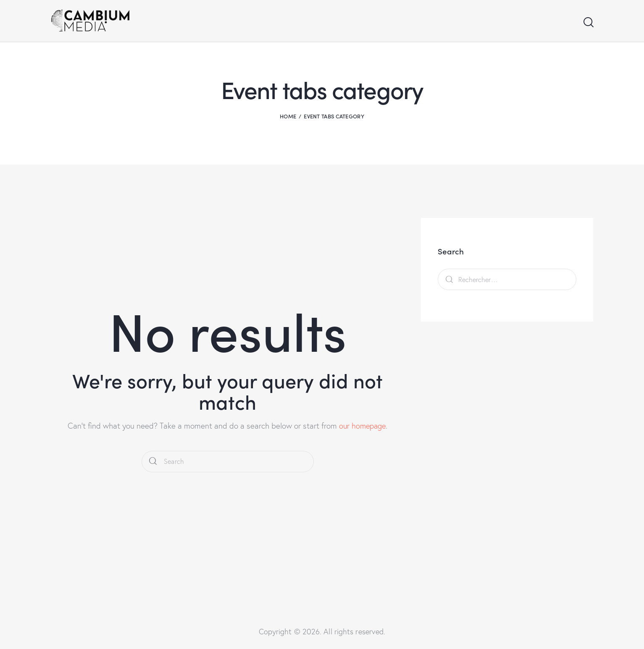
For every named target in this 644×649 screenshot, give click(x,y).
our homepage (363, 426)
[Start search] (588, 23)
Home (288, 116)
